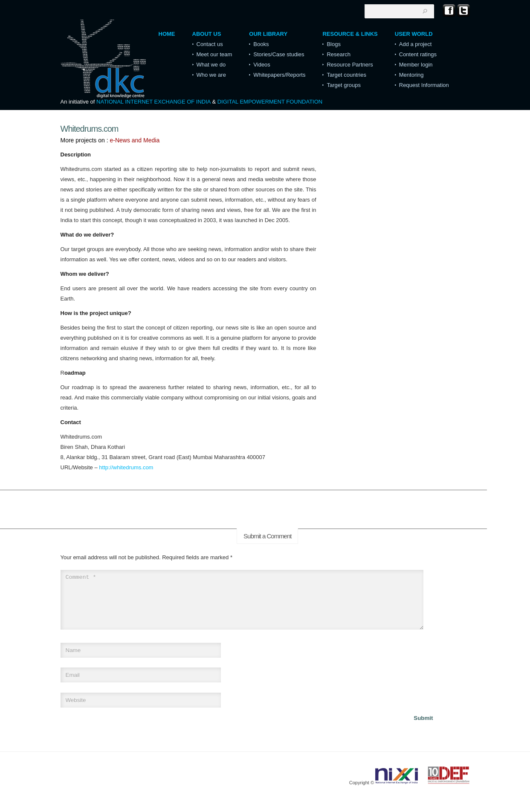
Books (261, 44)
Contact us (210, 44)
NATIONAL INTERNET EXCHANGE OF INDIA (153, 102)
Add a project (416, 44)
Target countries (346, 75)
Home (167, 34)
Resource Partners (350, 65)
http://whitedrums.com (126, 467)
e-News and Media (135, 140)
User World (414, 34)
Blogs (334, 44)
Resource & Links (350, 34)
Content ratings (418, 54)
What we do (211, 65)
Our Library (268, 34)
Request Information (424, 85)
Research (339, 54)
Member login (416, 65)
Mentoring (411, 75)
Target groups (344, 85)
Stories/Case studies (279, 54)
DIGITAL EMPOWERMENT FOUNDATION (270, 102)
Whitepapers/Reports (279, 75)
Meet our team (214, 54)
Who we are (211, 75)
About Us (207, 34)
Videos (262, 65)
